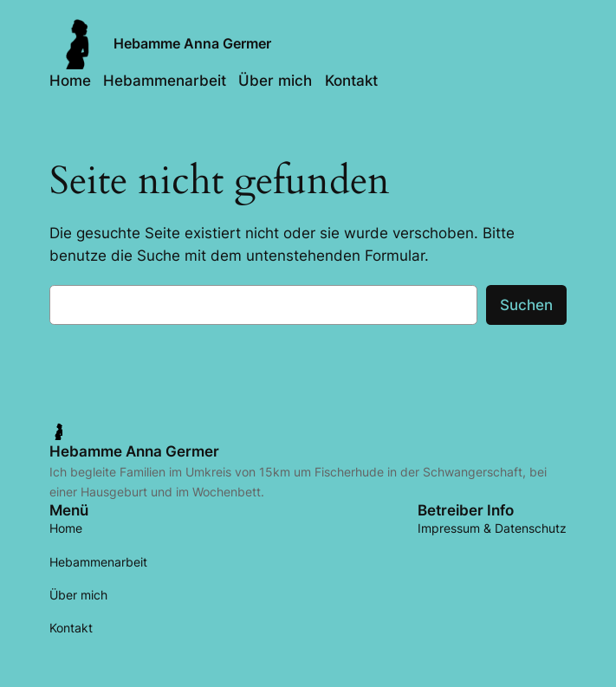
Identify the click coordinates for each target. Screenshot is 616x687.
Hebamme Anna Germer (192, 43)
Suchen (526, 305)
